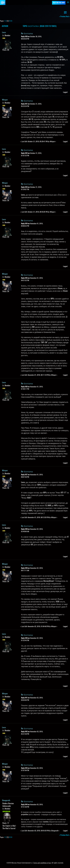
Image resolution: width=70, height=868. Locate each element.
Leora (4, 33)
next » (68, 17)
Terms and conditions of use (42, 863)
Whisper (5, 100)
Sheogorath (6, 801)
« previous (62, 17)
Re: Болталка (27, 34)
